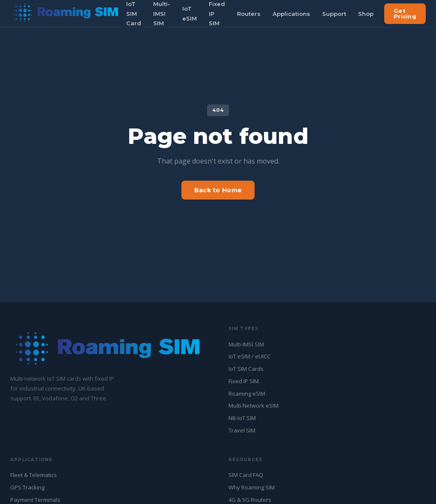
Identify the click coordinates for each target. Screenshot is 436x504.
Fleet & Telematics (34, 475)
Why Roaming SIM (252, 487)
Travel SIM (242, 430)
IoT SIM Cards (246, 369)
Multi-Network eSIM (254, 406)
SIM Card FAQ (246, 475)
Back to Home (218, 190)
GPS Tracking (27, 487)
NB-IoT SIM (242, 418)
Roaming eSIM (247, 394)
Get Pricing (405, 13)
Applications (291, 14)
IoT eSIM (190, 13)
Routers (249, 14)
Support (334, 14)
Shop (366, 14)
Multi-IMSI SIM (246, 344)
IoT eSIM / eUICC (249, 356)
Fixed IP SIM (244, 381)
